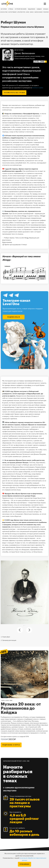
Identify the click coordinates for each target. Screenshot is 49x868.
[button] (24, 626)
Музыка (46, 9)
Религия (46, 12)
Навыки (39, 9)
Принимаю (24, 864)
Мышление (32, 9)
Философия (39, 12)
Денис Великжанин (25, 53)
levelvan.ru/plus (38, 88)
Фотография (12, 12)
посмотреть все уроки (14, 93)
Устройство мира (21, 9)
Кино (28, 12)
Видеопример (7, 242)
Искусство (4, 12)
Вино (32, 12)
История (4, 9)
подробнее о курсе (11, 745)
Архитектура (21, 12)
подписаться (14, 317)
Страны (11, 9)
